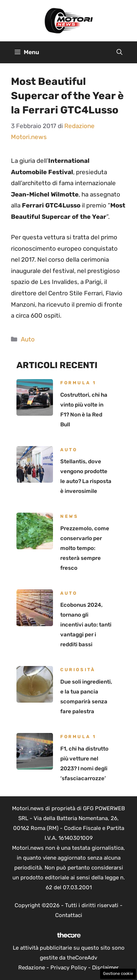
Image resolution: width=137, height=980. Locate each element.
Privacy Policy (68, 968)
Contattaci (69, 915)
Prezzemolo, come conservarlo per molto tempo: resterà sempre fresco (85, 548)
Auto (28, 339)
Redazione (32, 968)
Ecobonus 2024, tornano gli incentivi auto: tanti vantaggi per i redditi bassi (86, 625)
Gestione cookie (118, 974)
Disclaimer (105, 968)
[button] (119, 52)
